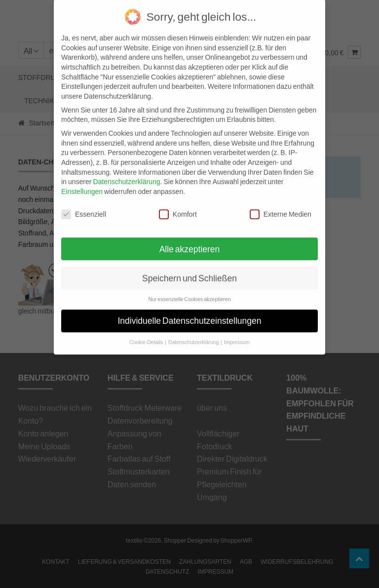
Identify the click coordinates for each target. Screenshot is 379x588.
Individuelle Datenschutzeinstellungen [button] (190, 309)
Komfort (178, 202)
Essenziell (84, 202)
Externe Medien (281, 202)
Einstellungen (82, 179)
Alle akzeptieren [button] (190, 237)
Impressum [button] (237, 331)
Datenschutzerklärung (126, 170)
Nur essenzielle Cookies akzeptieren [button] (189, 288)
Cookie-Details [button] (147, 331)
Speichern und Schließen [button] (189, 266)
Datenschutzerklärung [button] (194, 331)
